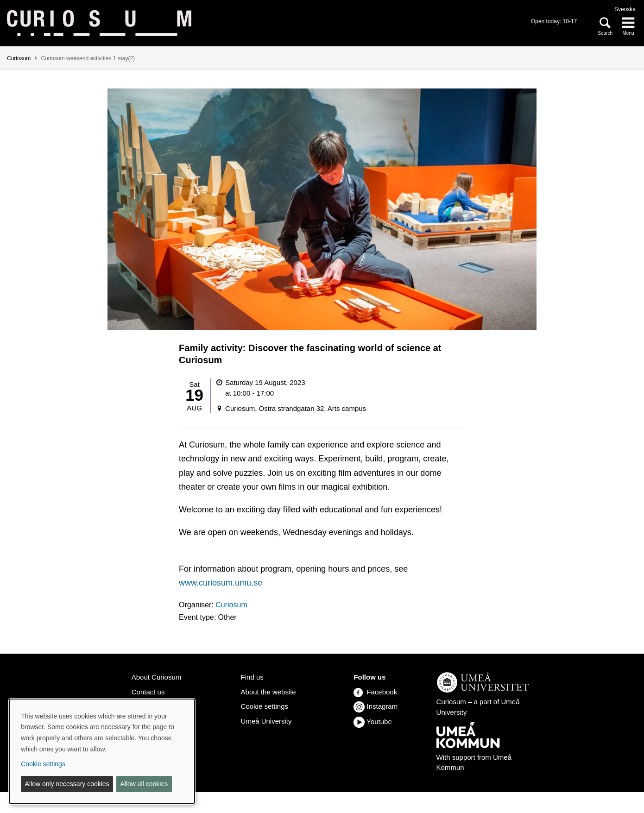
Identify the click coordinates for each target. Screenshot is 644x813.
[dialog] (102, 751)
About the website (268, 692)
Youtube (379, 722)
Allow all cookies (144, 784)
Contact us (148, 692)
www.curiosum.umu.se (221, 583)
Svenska (625, 9)
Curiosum (19, 58)
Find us (252, 677)
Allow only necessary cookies (67, 784)
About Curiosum (156, 677)
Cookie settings (265, 706)
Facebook (375, 692)
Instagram (382, 706)
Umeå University (266, 721)
